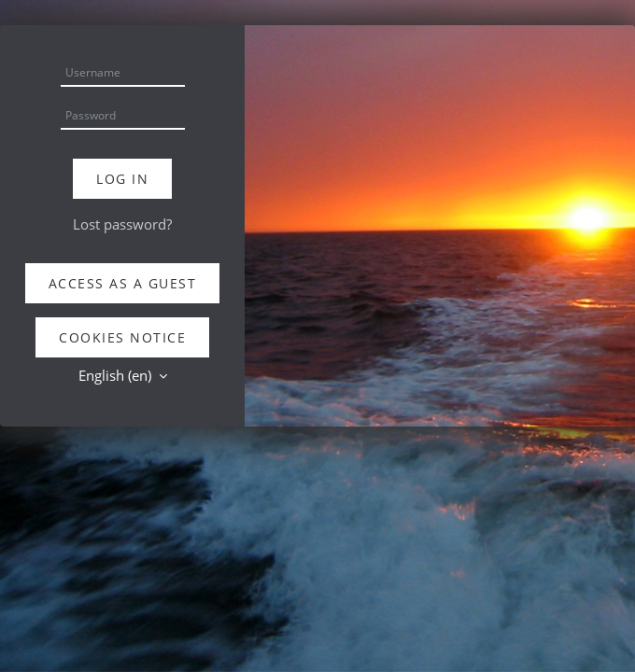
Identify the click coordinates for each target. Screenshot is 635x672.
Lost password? (122, 224)
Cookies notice (122, 337)
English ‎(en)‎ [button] (117, 375)
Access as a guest (123, 283)
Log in (122, 179)
